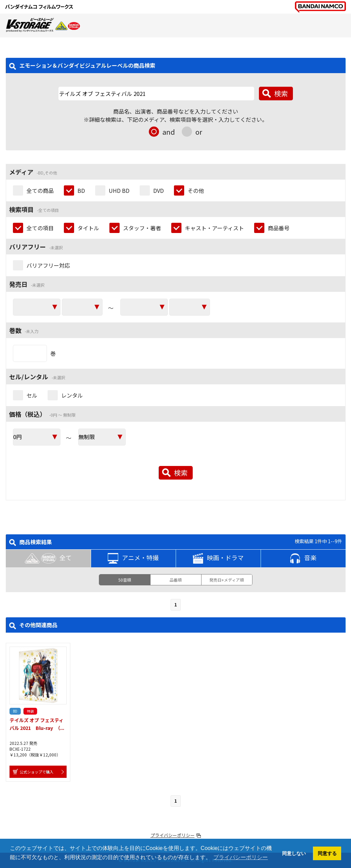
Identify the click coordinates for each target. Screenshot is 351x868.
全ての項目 (40, 228)
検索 (281, 93)
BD (81, 190)
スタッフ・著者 (142, 228)
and (169, 132)
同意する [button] (327, 853)
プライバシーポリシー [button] (241, 857)
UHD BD (119, 190)
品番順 (176, 580)
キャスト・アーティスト (214, 228)
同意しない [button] (294, 853)
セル (32, 395)
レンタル (72, 395)
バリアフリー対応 (48, 265)
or (199, 132)
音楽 (303, 558)
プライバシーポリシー (173, 835)
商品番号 (279, 228)
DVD (159, 190)
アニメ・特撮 (133, 558)
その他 (196, 190)
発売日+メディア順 (227, 580)
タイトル (88, 228)
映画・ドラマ (218, 558)
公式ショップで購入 (37, 772)
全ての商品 (40, 190)
